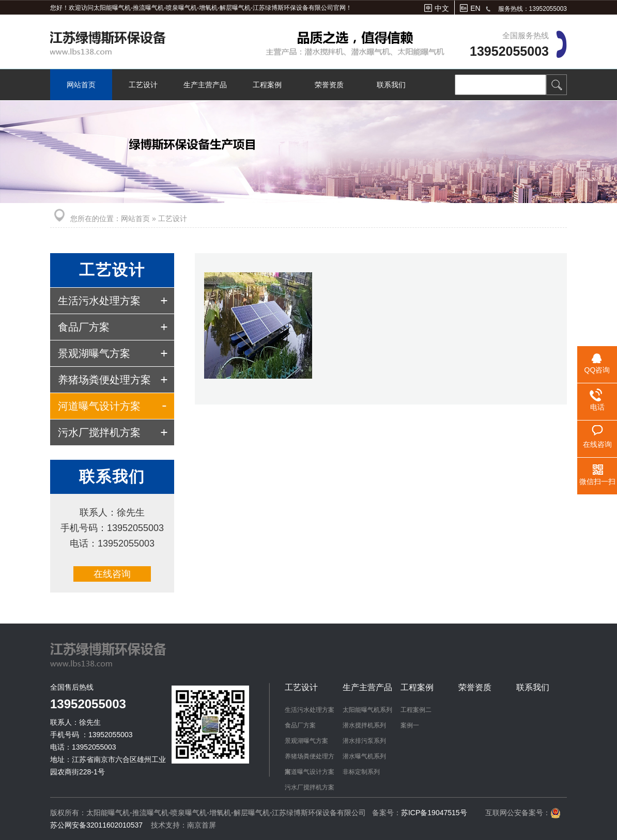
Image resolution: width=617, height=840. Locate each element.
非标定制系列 (361, 772)
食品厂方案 (84, 327)
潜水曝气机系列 (364, 756)
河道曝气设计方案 (99, 406)
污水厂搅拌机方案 (99, 432)
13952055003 (509, 51)
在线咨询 (112, 574)
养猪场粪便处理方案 (104, 380)
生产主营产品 (205, 85)
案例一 (410, 725)
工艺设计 (143, 85)
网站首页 (81, 85)
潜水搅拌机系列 (364, 725)
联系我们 (391, 85)
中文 (442, 8)
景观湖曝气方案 (94, 353)
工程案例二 (416, 710)
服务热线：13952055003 (533, 9)
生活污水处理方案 (99, 301)
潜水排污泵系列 (364, 741)
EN (475, 8)
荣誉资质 (329, 85)
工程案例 (267, 85)
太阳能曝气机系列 (367, 710)
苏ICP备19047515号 (434, 813)
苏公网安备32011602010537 (97, 825)
